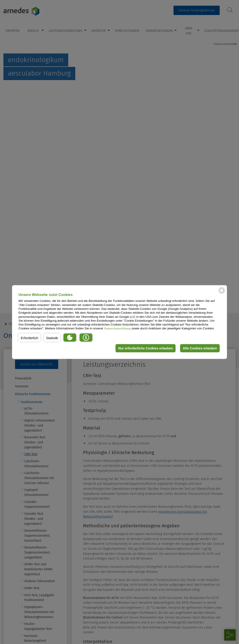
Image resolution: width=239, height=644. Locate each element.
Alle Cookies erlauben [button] (200, 348)
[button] (29, 338)
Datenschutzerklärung (117, 328)
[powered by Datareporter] (222, 293)
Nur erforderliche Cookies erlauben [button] (146, 348)
